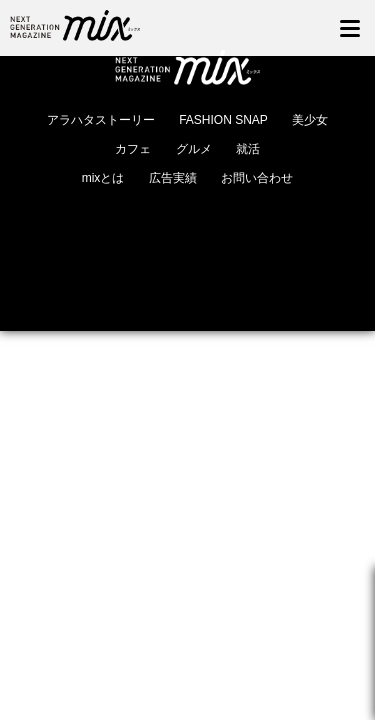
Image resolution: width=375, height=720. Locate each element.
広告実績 (173, 178)
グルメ (194, 149)
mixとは (103, 178)
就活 (248, 149)
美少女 (310, 120)
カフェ (133, 149)
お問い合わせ (257, 178)
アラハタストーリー (101, 120)
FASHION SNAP (223, 120)
